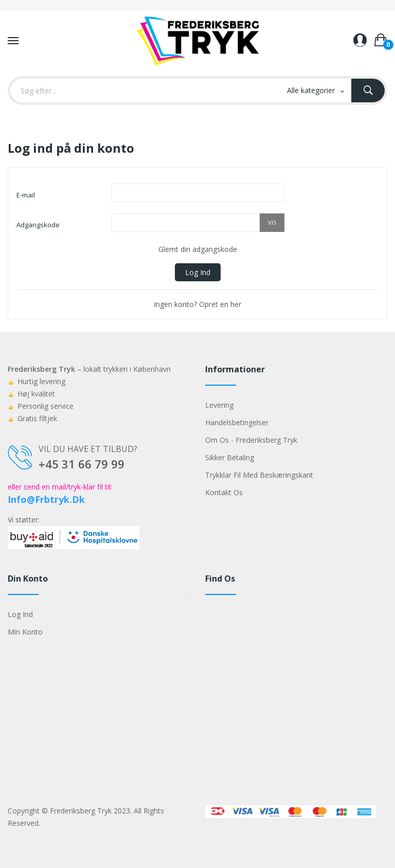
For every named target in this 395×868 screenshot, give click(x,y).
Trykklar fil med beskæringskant (259, 475)
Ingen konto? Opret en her (197, 304)
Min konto (25, 632)
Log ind (198, 272)
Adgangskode (38, 225)
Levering (219, 405)
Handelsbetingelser (237, 422)
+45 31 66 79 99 (82, 464)
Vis (272, 222)
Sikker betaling (230, 457)
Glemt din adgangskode (198, 249)
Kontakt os (224, 492)
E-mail (26, 195)
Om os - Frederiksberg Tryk (251, 440)
